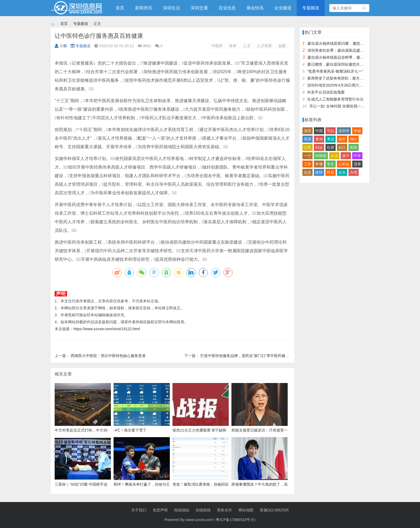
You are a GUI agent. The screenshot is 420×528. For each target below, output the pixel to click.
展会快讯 (255, 8)
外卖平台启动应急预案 (326, 92)
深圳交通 (199, 8)
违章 (357, 164)
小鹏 (61, 46)
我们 (354, 139)
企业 (334, 156)
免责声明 (160, 510)
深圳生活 (171, 8)
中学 (357, 156)
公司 (307, 147)
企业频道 (283, 8)
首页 (120, 8)
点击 (342, 172)
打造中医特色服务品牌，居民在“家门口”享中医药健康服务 (248, 356)
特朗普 (321, 156)
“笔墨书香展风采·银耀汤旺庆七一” (335, 71)
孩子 (346, 156)
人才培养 (264, 46)
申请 (319, 164)
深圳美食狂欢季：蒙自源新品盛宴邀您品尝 (343, 50)
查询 (319, 139)
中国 (319, 131)
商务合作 (224, 510)
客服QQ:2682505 (274, 510)
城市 (342, 139)
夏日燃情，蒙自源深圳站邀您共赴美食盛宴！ (345, 64)
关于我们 (139, 510)
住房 (331, 147)
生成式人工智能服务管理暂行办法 (335, 99)
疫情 (319, 172)
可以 (331, 131)
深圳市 (344, 131)
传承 (233, 46)
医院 (354, 147)
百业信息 (227, 8)
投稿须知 (182, 510)
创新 (282, 46)
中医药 (217, 46)
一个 (307, 156)
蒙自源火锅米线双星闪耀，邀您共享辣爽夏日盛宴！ (351, 43)
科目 (331, 172)
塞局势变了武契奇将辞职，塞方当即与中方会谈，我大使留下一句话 (363, 78)
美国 (307, 139)
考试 (331, 139)
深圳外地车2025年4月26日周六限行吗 (339, 85)
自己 (342, 147)
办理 (354, 172)
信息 (307, 172)
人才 (247, 46)
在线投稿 (203, 510)
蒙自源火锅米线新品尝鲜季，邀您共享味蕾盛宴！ (349, 57)
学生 (331, 164)
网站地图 (246, 510)
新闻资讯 (144, 8)
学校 (357, 131)
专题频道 (311, 8)
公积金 (344, 164)
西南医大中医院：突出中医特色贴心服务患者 (108, 356)
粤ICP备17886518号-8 (235, 520)
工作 (307, 164)
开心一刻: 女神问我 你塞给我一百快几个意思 (347, 106)
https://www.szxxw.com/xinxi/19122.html (107, 329)
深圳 (307, 131)
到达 (319, 147)
